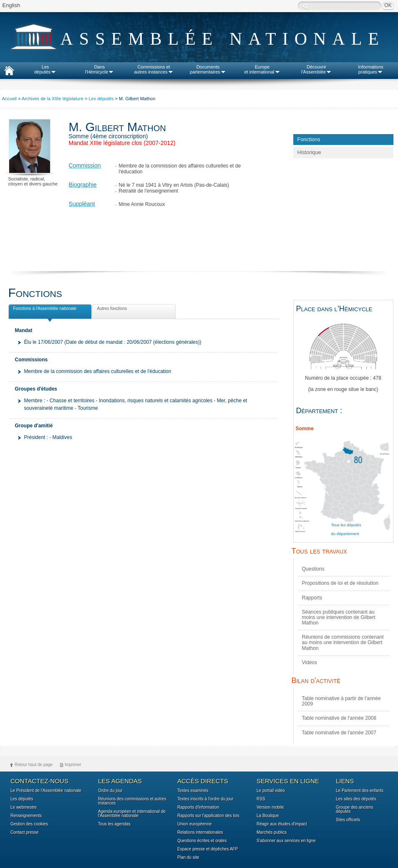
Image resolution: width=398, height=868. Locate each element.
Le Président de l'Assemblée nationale (46, 791)
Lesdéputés (45, 69)
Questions (313, 569)
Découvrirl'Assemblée (316, 69)
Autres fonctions (111, 310)
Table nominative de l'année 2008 (339, 718)
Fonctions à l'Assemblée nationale (44, 310)
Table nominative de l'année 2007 (339, 733)
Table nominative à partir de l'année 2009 (341, 701)
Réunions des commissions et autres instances (132, 801)
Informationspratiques (371, 69)
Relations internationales (200, 832)
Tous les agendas (114, 824)
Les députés (101, 99)
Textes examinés (193, 791)
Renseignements (26, 816)
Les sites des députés (356, 799)
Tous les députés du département (346, 529)
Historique (309, 152)
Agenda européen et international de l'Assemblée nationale (132, 814)
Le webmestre (24, 807)
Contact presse (24, 832)
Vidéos (310, 662)
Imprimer (73, 765)
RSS (261, 799)
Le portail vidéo (271, 791)
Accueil (9, 99)
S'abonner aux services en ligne (286, 841)
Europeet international (262, 69)
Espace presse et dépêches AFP (208, 849)
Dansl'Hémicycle (99, 69)
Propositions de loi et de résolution (340, 583)
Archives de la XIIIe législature (53, 99)
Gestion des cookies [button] (29, 824)
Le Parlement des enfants (360, 791)
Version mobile (270, 807)
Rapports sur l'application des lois (208, 816)
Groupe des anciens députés (355, 810)
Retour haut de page (34, 765)
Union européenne (194, 824)
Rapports (312, 598)
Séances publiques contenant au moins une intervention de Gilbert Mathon (339, 617)
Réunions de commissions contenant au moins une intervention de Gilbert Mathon (343, 642)
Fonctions (309, 140)
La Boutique (268, 816)
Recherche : (305, 6)
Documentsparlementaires (208, 69)
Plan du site (188, 858)
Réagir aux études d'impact (282, 824)
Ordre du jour (110, 791)
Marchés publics (272, 832)
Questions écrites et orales (202, 841)
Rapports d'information (198, 807)
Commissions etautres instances (154, 69)
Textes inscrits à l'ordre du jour (205, 799)
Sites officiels (348, 820)
